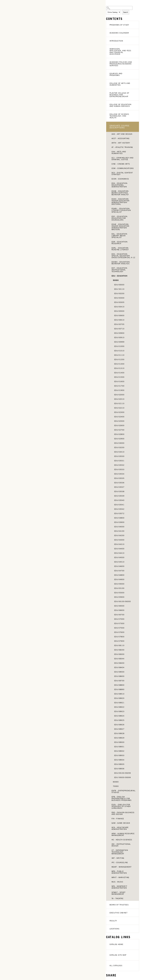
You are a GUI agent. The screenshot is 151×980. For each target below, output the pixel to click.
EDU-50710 (119, 329)
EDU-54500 (119, 557)
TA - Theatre (117, 898)
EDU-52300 (119, 412)
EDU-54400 (119, 549)
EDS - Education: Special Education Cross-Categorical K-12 (123, 256)
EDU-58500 (119, 672)
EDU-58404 (119, 667)
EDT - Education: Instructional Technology (120, 270)
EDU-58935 (119, 764)
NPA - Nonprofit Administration (119, 887)
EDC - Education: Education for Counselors (120, 218)
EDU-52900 (119, 439)
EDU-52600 (119, 425)
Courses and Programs (116, 74)
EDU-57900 (119, 641)
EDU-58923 (119, 711)
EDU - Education (119, 276)
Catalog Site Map (118, 955)
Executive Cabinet (118, 913)
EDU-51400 (119, 373)
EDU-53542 (119, 509)
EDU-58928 (119, 733)
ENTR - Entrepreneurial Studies (124, 791)
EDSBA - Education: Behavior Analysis (121, 263)
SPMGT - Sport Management (118, 893)
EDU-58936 (119, 769)
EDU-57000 (119, 619)
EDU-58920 (119, 698)
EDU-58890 (119, 689)
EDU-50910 (119, 337)
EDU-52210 (119, 408)
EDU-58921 (119, 703)
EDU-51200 (119, 359)
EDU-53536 (119, 483)
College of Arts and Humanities (120, 84)
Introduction (116, 41)
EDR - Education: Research (120, 243)
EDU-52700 (119, 430)
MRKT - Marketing (120, 877)
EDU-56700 (119, 615)
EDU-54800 (119, 575)
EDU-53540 (119, 500)
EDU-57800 (119, 637)
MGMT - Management (122, 867)
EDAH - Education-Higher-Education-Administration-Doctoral (121, 202)
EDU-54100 (119, 531)
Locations (114, 929)
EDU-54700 (119, 571)
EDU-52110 (119, 403)
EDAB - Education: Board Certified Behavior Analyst (120, 193)
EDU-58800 (119, 685)
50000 (116, 280)
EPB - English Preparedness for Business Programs (122, 798)
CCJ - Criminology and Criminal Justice (123, 159)
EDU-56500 (119, 606)
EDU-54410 (119, 553)
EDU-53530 (119, 456)
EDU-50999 (119, 342)
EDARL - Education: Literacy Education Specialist (121, 210)
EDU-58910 (119, 694)
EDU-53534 (119, 474)
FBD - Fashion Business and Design (123, 813)
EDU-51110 (119, 355)
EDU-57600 (119, 632)
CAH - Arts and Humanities (119, 153)
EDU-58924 (119, 716)
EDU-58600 (119, 676)
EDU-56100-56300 (123, 601)
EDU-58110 (119, 645)
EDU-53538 (119, 491)
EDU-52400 (119, 417)
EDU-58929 (119, 738)
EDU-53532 (119, 465)
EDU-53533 (119, 469)
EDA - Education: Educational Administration (120, 185)
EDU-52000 (119, 395)
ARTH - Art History (121, 143)
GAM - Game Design (121, 823)
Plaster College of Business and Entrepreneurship (119, 95)
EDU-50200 (119, 293)
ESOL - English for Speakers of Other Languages (121, 806)
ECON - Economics (120, 179)
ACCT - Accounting (121, 138)
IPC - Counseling (120, 862)
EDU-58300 (119, 654)
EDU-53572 (119, 513)
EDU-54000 (119, 527)
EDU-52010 (119, 399)
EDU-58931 (119, 747)
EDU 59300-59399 (123, 777)
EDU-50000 (119, 285)
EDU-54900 (119, 579)
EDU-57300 (119, 623)
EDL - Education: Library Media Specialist (120, 236)
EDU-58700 (119, 681)
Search (126, 12)
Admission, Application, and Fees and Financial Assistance (120, 51)
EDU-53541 (119, 505)
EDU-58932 (119, 751)
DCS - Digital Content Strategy (122, 174)
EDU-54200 (119, 535)
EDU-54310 (119, 544)
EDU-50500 (119, 311)
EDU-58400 (119, 663)
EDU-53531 (119, 461)
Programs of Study (119, 25)
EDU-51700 (119, 386)
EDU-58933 (119, 755)
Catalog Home (116, 944)
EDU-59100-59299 (123, 773)
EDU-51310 (119, 368)
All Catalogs (116, 966)
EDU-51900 (119, 390)
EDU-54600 (119, 566)
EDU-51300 (119, 364)
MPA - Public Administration (119, 872)
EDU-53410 (119, 452)
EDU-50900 (119, 333)
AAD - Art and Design (122, 134)
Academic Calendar (119, 33)
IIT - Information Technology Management (120, 852)
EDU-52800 (119, 434)
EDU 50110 (119, 289)
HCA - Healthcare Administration (120, 828)
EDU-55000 (119, 584)
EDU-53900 (119, 522)
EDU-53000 (119, 443)
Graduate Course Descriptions (120, 127)
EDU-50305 (119, 302)
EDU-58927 (119, 729)
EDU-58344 (119, 659)
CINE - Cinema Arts (121, 164)
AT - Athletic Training (122, 147)
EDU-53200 (119, 447)
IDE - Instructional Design (121, 845)
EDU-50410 (119, 307)
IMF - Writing (118, 858)
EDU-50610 (119, 320)
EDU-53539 (119, 496)
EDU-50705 (119, 324)
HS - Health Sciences (122, 840)
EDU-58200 (119, 650)
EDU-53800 (119, 518)
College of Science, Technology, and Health (120, 116)
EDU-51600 (119, 381)
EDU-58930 (119, 742)
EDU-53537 (119, 487)
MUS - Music (117, 882)
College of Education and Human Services (120, 105)
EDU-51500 (119, 377)
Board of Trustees (119, 905)
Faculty (113, 921)
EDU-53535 (119, 478)
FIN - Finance (118, 819)
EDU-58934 (119, 760)
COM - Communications (123, 168)
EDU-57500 (119, 628)
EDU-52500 (119, 421)
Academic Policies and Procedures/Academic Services (121, 64)
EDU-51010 (119, 351)
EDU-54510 (119, 562)
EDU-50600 (119, 315)
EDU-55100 (119, 588)
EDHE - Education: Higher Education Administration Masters (120, 227)
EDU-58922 (119, 707)
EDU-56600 (119, 610)
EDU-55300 (119, 593)
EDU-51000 (119, 346)
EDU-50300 (119, 298)
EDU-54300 (119, 540)
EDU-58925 (119, 720)
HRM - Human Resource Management (123, 834)
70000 (116, 786)
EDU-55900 (119, 597)
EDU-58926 (119, 725)
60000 (116, 782)
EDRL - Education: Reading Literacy (120, 249)
